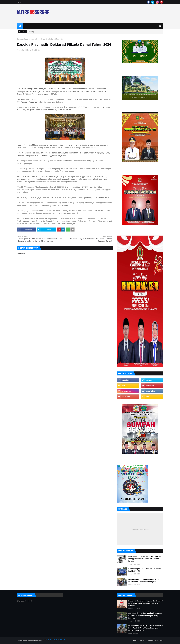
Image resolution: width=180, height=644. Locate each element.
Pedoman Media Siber (155, 641)
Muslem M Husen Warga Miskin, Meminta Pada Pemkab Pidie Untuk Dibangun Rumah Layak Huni (145, 628)
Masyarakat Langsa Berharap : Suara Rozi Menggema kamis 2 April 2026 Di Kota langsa (146, 559)
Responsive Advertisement (140, 529)
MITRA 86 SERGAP (35, 641)
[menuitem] (20, 26)
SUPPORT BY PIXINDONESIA (53, 640)
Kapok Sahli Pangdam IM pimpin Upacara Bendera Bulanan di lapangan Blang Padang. (145, 616)
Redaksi (21, 50)
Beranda (20, 39)
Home (19, 2)
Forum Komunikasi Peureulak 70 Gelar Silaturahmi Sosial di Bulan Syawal (144, 580)
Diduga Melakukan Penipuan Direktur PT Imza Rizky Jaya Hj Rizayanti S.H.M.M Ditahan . (145, 603)
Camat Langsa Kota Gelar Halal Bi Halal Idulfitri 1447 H (144, 570)
